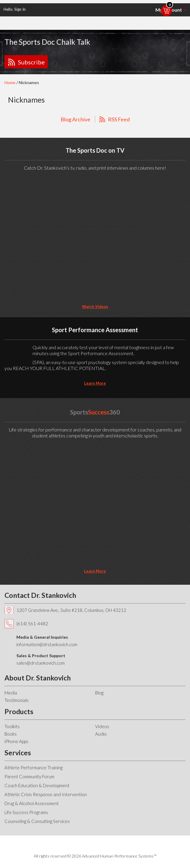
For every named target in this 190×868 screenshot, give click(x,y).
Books (11, 734)
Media (11, 693)
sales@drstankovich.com (41, 663)
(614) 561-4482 (32, 623)
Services (18, 753)
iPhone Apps (16, 741)
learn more (95, 383)
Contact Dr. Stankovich (40, 595)
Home (10, 82)
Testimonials (17, 700)
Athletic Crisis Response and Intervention (46, 794)
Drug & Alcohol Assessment (32, 803)
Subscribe (31, 62)
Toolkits (12, 726)
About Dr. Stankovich (38, 678)
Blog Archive (75, 119)
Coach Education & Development (37, 785)
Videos (102, 726)
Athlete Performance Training (34, 768)
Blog (99, 693)
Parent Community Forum (29, 776)
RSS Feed (119, 119)
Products (19, 711)
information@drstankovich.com (47, 644)
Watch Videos (95, 307)
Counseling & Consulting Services (37, 821)
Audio (101, 734)
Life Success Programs (26, 812)
